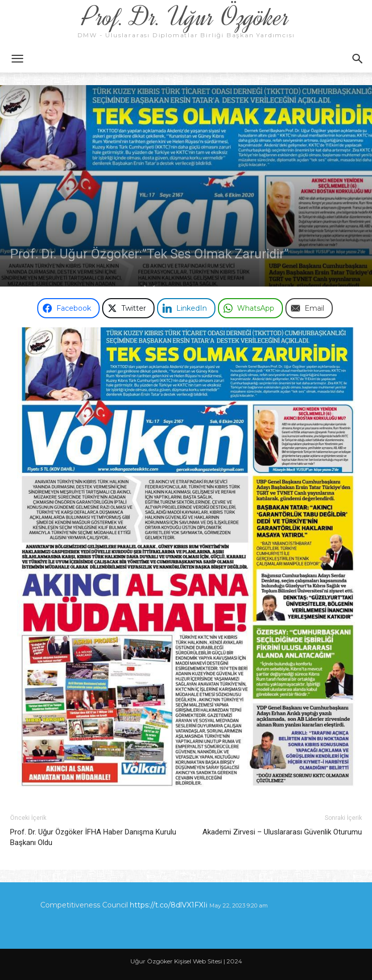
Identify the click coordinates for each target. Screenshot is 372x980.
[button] (17, 59)
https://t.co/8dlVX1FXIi (169, 905)
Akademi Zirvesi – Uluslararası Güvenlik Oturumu (282, 832)
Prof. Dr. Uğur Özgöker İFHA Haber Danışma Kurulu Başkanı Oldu (93, 837)
